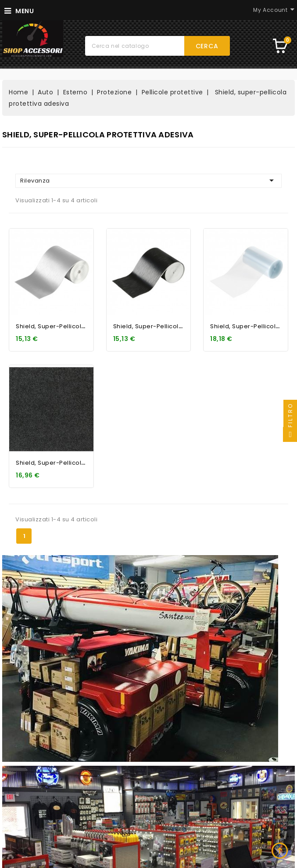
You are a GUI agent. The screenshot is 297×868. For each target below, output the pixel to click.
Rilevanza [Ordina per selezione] (148, 180)
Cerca (207, 46)
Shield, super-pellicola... (53, 326)
